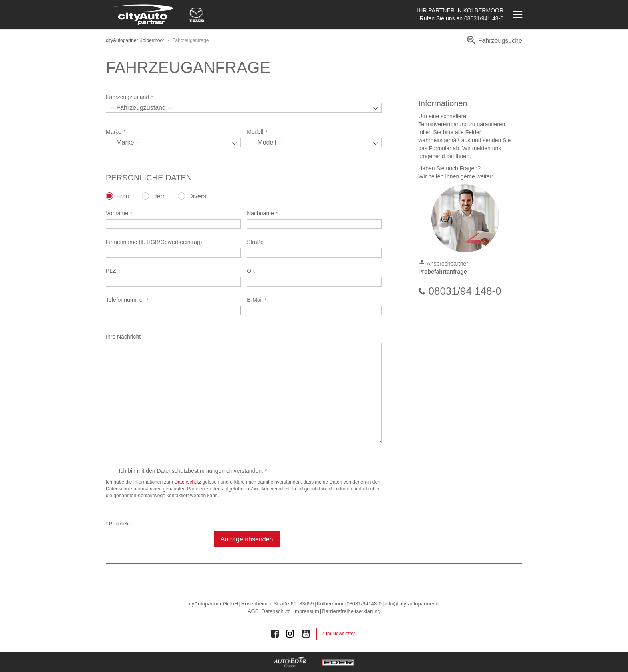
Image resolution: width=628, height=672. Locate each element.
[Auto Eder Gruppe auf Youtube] (306, 634)
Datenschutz (188, 482)
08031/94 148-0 (465, 291)
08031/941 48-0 (484, 18)
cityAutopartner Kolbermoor (135, 40)
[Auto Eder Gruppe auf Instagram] (290, 634)
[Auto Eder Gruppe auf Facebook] (275, 634)
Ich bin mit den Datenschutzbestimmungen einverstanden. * (193, 471)
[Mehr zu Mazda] (196, 15)
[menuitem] (493, 43)
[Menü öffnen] (517, 15)
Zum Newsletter (338, 634)
